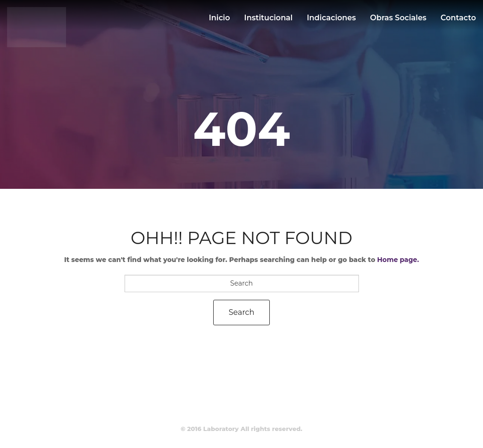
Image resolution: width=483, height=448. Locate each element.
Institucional (269, 18)
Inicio (220, 18)
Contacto (458, 18)
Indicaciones (331, 18)
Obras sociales (399, 18)
